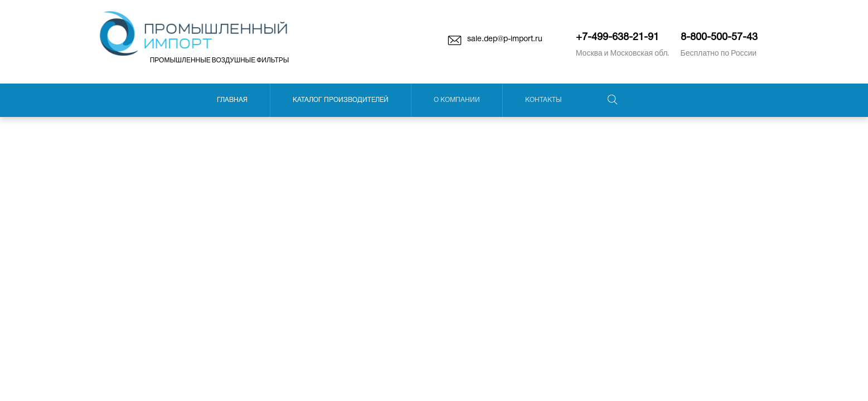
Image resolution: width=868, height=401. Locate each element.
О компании (457, 100)
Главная (232, 100)
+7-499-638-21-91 (617, 38)
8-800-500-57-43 (719, 38)
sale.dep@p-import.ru (505, 39)
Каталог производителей (341, 100)
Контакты (543, 100)
